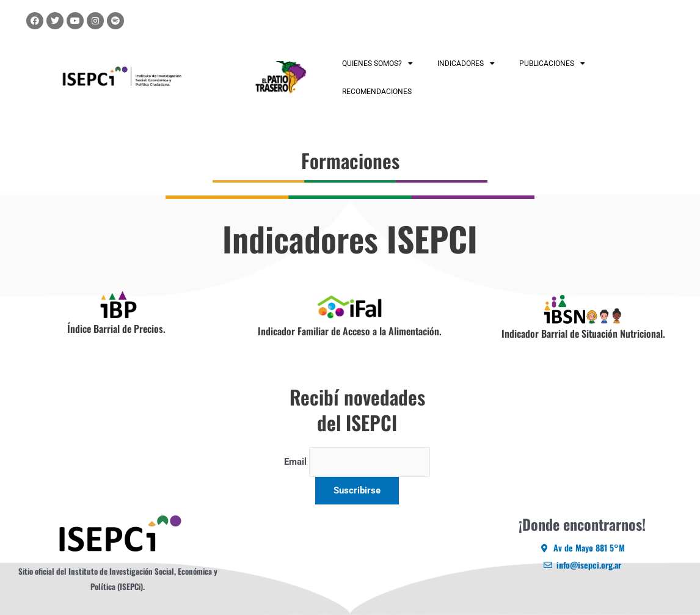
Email (295, 462)
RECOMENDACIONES (377, 92)
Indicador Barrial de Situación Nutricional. (583, 333)
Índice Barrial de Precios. (116, 329)
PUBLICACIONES (552, 64)
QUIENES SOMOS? (377, 64)
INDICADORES (466, 64)
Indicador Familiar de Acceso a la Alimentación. (350, 331)
